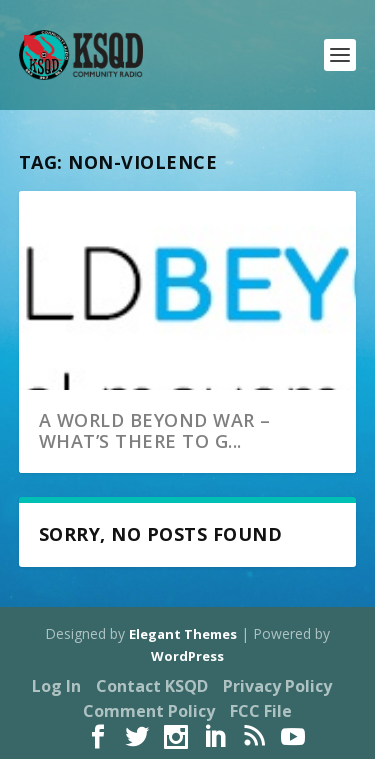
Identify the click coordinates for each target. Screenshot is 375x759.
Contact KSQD (152, 686)
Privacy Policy (277, 686)
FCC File (261, 711)
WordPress (187, 656)
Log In (56, 686)
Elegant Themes (183, 634)
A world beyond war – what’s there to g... (155, 431)
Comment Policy (149, 711)
